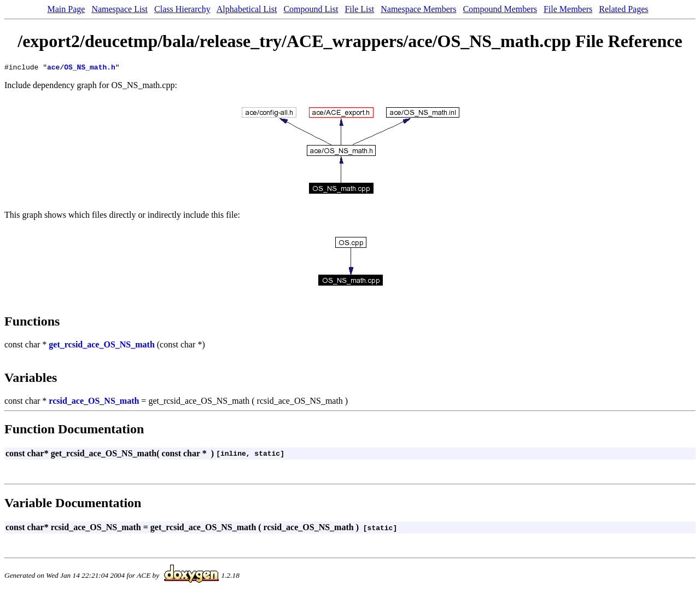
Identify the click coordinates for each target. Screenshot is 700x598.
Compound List (311, 9)
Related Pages (623, 9)
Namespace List (119, 9)
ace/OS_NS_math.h (81, 68)
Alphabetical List (247, 9)
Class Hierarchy (182, 9)
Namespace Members (418, 9)
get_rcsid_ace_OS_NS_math (101, 346)
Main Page (66, 9)
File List (359, 9)
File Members (568, 9)
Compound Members (500, 9)
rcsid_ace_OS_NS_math (94, 402)
